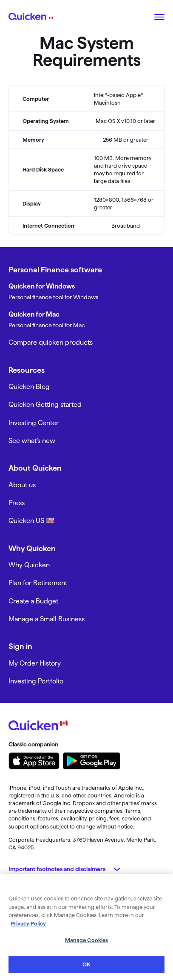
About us (22, 485)
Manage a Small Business (47, 619)
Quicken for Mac (34, 314)
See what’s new (32, 441)
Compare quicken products (51, 342)
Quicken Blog (29, 387)
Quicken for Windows (42, 286)
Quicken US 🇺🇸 (31, 521)
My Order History (35, 663)
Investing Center (34, 423)
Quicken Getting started (45, 404)
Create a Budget (33, 601)
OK (86, 966)
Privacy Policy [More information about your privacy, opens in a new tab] (28, 925)
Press (17, 503)
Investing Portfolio (36, 681)
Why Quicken (29, 565)
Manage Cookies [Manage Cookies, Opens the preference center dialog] (87, 942)
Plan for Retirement (38, 583)
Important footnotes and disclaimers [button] (57, 869)
